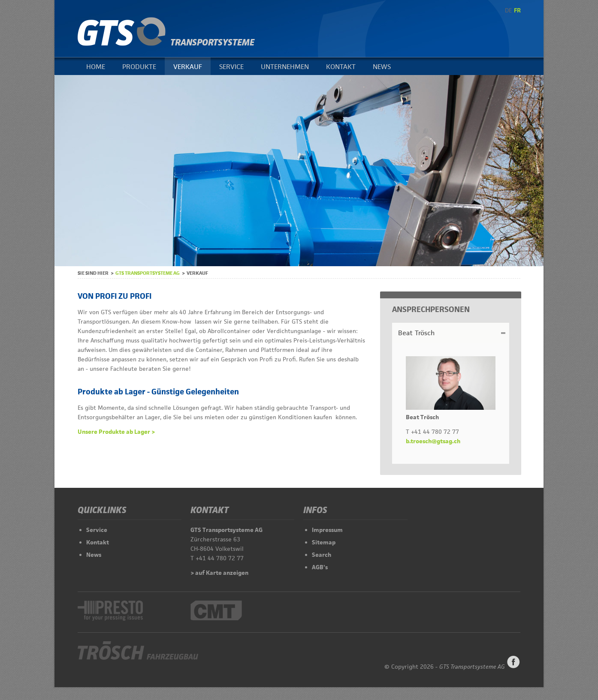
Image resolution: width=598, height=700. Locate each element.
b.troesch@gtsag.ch (433, 441)
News (382, 67)
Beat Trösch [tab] (416, 333)
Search (322, 555)
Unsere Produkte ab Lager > (116, 432)
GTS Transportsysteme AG (148, 273)
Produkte (139, 67)
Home (96, 67)
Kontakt (341, 67)
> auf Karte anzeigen (219, 573)
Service (231, 67)
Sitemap (324, 542)
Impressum (327, 530)
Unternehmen (285, 67)
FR (517, 10)
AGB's (320, 567)
